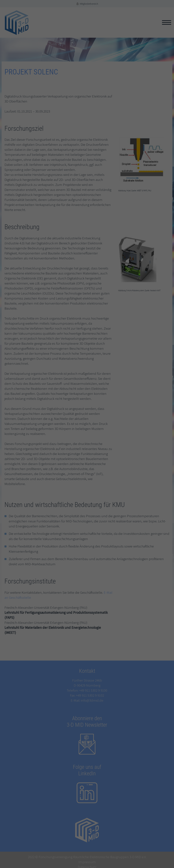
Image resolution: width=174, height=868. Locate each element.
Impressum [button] (104, 493)
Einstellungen (55, 439)
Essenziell (51, 445)
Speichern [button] (87, 476)
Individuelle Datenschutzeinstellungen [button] (87, 486)
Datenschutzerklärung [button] (88, 493)
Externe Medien (54, 456)
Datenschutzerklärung (77, 435)
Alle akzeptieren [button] (87, 465)
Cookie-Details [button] (71, 493)
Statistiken (51, 451)
